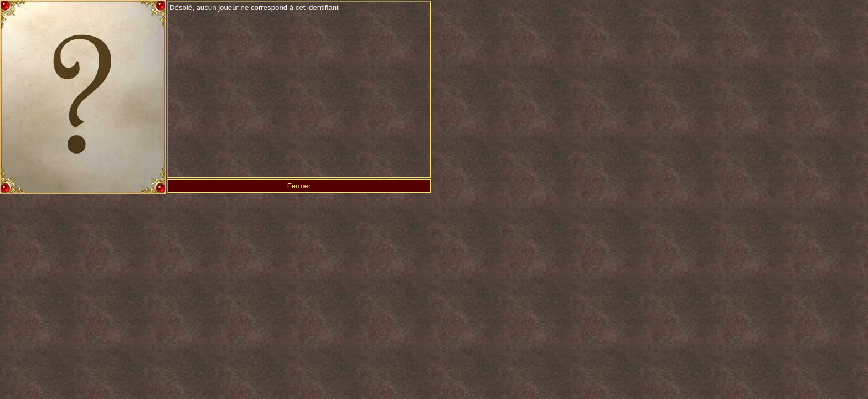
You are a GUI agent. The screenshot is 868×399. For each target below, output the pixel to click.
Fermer (299, 186)
